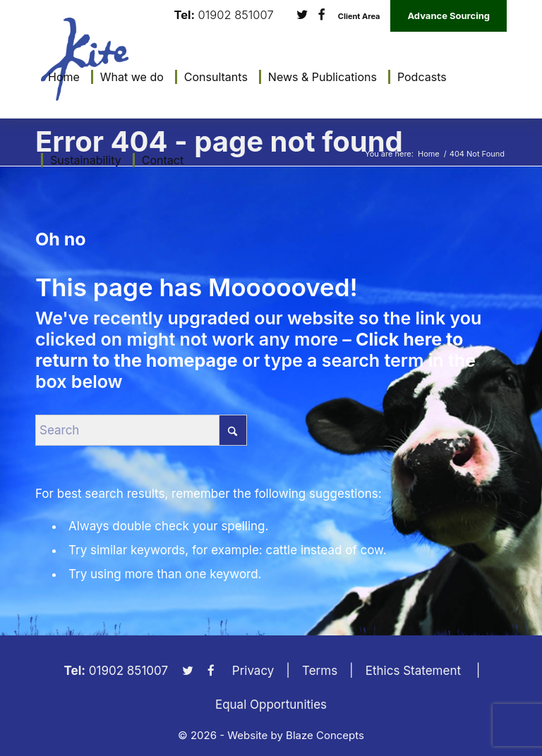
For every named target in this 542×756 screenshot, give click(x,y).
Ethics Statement (413, 671)
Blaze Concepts (325, 735)
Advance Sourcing (448, 16)
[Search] (141, 430)
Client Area (359, 17)
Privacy (253, 671)
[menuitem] (60, 77)
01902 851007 (236, 15)
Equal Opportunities (271, 705)
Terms (320, 671)
